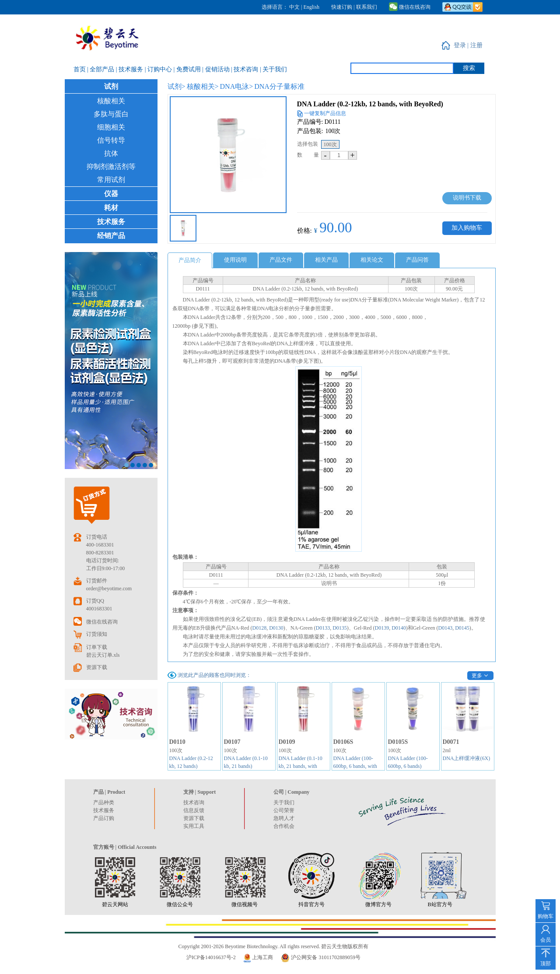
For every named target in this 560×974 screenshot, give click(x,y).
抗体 (111, 153)
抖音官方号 (311, 904)
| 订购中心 (159, 69)
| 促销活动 (217, 69)
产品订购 (104, 818)
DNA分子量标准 (279, 86)
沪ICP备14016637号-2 (211, 957)
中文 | (296, 7)
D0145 (462, 628)
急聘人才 (284, 818)
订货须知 (97, 634)
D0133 (323, 628)
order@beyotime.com (109, 589)
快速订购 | (343, 7)
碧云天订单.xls (103, 655)
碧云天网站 (115, 904)
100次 (330, 144)
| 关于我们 (273, 69)
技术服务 (111, 222)
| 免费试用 (188, 69)
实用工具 (194, 826)
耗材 (111, 208)
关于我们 (284, 802)
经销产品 (111, 236)
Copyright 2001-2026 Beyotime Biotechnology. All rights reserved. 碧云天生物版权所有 (274, 946)
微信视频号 (245, 904)
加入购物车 (467, 228)
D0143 (445, 628)
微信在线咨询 (410, 7)
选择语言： (275, 7)
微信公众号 (180, 904)
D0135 (340, 628)
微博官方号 (378, 904)
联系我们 (367, 7)
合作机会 (284, 826)
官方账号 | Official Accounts (125, 847)
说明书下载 (467, 198)
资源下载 (97, 667)
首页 (80, 69)
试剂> (177, 86)
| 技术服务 (130, 69)
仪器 (111, 194)
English (311, 7)
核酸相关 (111, 101)
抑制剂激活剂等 (111, 166)
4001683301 (99, 609)
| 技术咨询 (245, 69)
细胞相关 (111, 127)
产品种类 (104, 802)
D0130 (276, 628)
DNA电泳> (237, 86)
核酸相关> (203, 86)
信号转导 (111, 140)
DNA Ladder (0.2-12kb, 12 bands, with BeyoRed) (370, 104)
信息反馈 (194, 810)
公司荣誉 (284, 810)
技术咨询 (194, 802)
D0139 (382, 628)
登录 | (462, 45)
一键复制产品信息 (325, 113)
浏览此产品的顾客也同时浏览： (214, 675)
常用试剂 (111, 180)
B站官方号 (440, 904)
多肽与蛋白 (111, 114)
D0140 (399, 628)
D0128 (260, 628)
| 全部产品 (101, 69)
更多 (477, 676)
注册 (476, 45)
